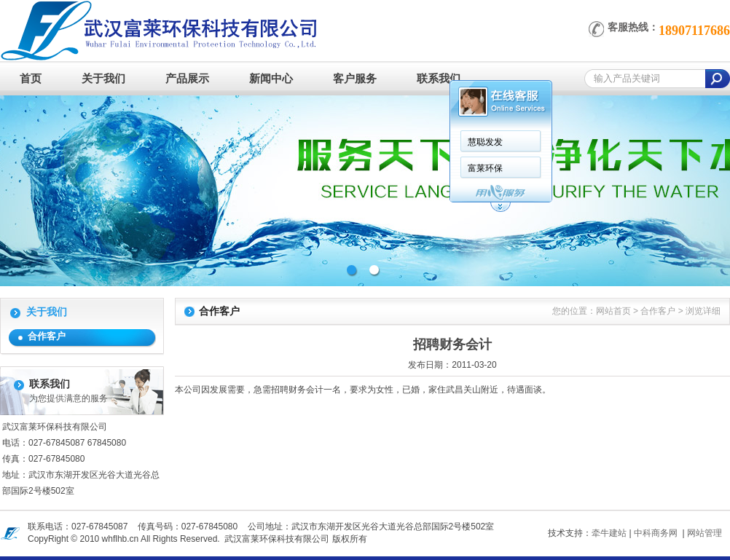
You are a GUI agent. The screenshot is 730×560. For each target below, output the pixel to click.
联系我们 (439, 79)
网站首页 (613, 311)
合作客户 (47, 336)
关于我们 (103, 79)
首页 (31, 79)
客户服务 (355, 79)
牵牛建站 (609, 533)
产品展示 (187, 79)
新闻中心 (271, 79)
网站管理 (705, 533)
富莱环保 (485, 168)
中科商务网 (656, 533)
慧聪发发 (485, 142)
